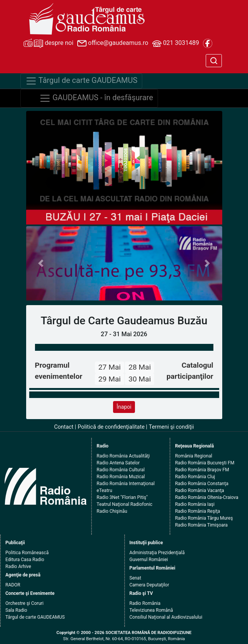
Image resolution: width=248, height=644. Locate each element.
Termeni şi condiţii (171, 427)
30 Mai (140, 379)
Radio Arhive (18, 566)
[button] (41, 263)
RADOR (13, 585)
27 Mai (110, 367)
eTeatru (104, 490)
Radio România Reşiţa (197, 511)
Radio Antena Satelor (118, 463)
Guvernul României (149, 560)
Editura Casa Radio (25, 560)
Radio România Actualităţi (123, 456)
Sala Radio (16, 610)
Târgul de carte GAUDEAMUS (35, 617)
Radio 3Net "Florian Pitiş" (122, 497)
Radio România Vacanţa (200, 490)
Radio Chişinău (112, 511)
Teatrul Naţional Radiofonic (124, 504)
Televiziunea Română (151, 610)
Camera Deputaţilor (149, 585)
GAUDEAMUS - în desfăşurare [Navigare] (96, 98)
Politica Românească (27, 553)
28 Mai (140, 367)
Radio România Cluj (195, 477)
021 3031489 (176, 43)
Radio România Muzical (121, 477)
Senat (136, 578)
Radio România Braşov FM (202, 470)
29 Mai (110, 379)
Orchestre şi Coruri (24, 603)
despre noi (48, 43)
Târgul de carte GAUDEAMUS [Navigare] (82, 81)
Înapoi (124, 407)
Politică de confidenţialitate (111, 427)
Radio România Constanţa (202, 484)
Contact (64, 427)
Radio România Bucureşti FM (205, 463)
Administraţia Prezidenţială (157, 553)
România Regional (194, 456)
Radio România (145, 603)
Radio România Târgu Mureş (204, 518)
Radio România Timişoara (201, 525)
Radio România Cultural (121, 470)
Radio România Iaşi (195, 504)
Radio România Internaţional (126, 484)
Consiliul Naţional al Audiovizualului (166, 617)
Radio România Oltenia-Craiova (207, 497)
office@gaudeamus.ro (113, 43)
